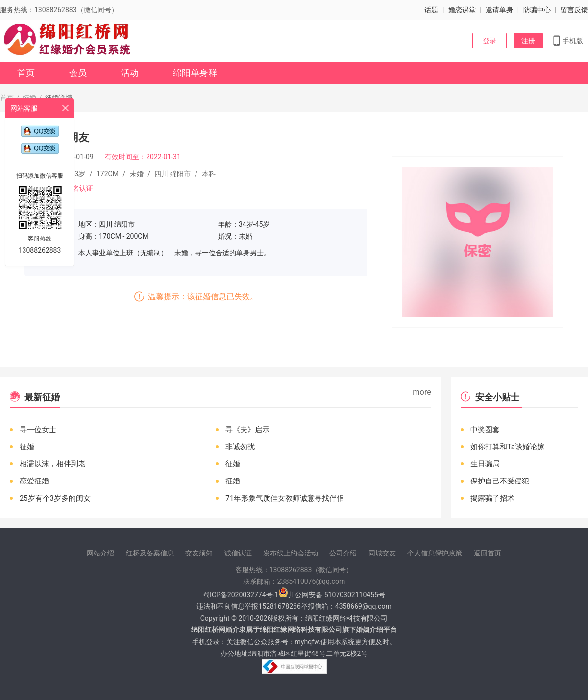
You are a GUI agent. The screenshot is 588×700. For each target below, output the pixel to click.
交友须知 (199, 553)
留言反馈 (574, 10)
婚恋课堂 (462, 10)
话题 (431, 10)
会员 (78, 73)
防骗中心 (537, 10)
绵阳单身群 (195, 73)
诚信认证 (238, 553)
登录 (490, 41)
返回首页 (488, 553)
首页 (26, 73)
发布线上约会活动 (291, 553)
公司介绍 (343, 553)
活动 (130, 73)
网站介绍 (100, 553)
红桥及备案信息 (150, 553)
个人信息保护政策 (435, 553)
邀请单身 (499, 10)
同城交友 (382, 553)
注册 (528, 41)
